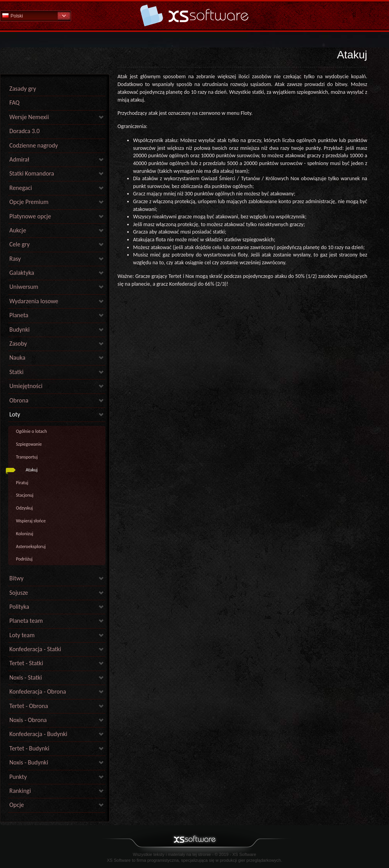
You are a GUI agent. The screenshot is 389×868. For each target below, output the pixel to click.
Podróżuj (24, 559)
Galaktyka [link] (22, 273)
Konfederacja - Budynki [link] (38, 734)
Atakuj (32, 470)
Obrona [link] (19, 400)
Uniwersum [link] (24, 287)
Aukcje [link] (18, 230)
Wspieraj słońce (31, 521)
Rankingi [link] (20, 791)
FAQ (14, 103)
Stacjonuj (25, 495)
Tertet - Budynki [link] (29, 748)
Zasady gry (23, 89)
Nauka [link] (17, 358)
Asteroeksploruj (31, 546)
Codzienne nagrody (34, 145)
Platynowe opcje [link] (30, 216)
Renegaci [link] (21, 188)
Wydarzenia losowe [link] (34, 301)
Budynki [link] (19, 329)
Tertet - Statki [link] (26, 663)
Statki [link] (16, 372)
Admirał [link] (19, 159)
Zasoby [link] (18, 344)
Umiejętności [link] (26, 386)
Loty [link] (15, 414)
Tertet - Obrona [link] (29, 706)
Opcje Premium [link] (29, 202)
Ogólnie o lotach (31, 431)
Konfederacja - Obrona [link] (38, 691)
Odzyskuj (24, 508)
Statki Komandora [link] (32, 173)
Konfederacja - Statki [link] (35, 649)
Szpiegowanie (29, 444)
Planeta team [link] (26, 621)
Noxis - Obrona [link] (28, 720)
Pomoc (194, 15)
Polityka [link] (19, 607)
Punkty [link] (18, 777)
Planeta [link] (19, 315)
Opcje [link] (17, 805)
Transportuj (27, 457)
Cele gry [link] (19, 244)
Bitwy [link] (17, 578)
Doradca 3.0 (25, 131)
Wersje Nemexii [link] (29, 117)
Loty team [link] (22, 635)
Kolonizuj (25, 534)
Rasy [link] (15, 259)
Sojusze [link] (19, 593)
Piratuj (22, 483)
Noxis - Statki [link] (26, 677)
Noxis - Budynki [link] (29, 762)
